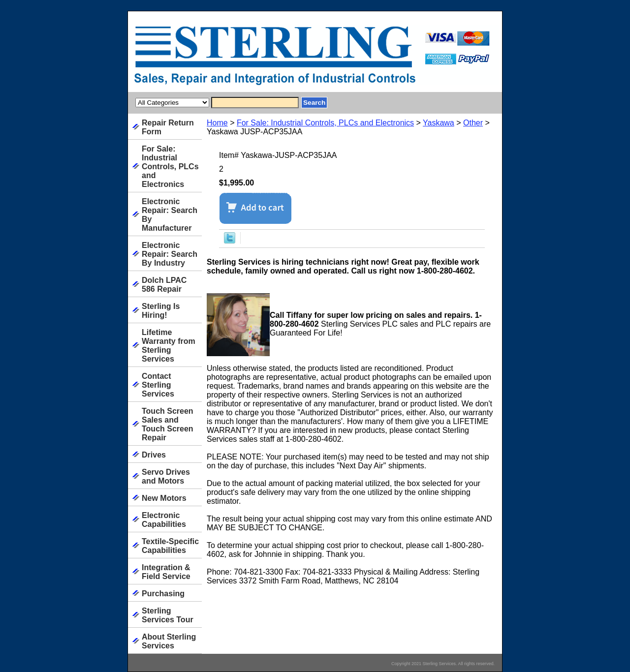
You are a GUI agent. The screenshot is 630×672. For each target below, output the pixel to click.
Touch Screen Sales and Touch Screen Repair (168, 424)
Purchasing (163, 594)
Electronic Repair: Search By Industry (170, 254)
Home (217, 123)
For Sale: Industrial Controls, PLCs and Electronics (325, 123)
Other (473, 123)
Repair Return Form (168, 127)
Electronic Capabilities (164, 520)
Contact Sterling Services (158, 385)
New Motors (164, 498)
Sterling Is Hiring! (161, 311)
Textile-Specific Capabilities (170, 546)
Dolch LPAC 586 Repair (164, 285)
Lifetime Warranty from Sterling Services (169, 346)
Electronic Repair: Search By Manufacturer (170, 215)
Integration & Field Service (166, 572)
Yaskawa (439, 123)
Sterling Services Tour (168, 615)
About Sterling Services (169, 641)
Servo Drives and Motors (166, 476)
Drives (154, 455)
